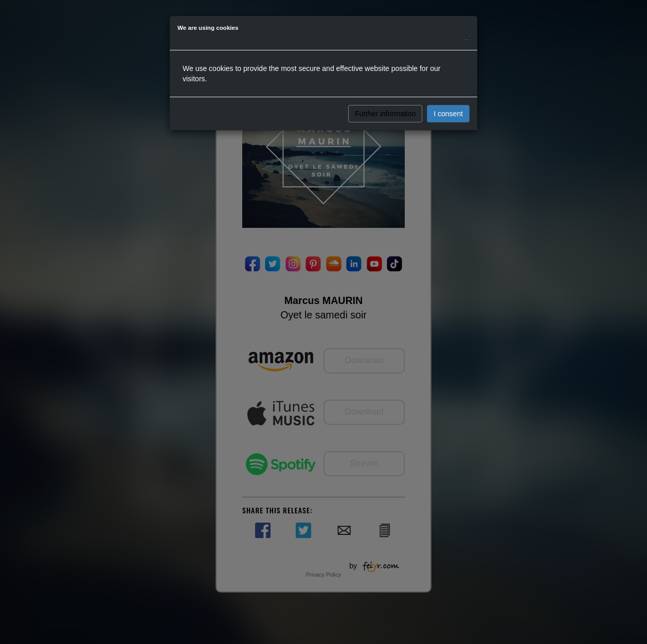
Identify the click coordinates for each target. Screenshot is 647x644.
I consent (448, 114)
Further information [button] (385, 114)
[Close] (466, 37)
